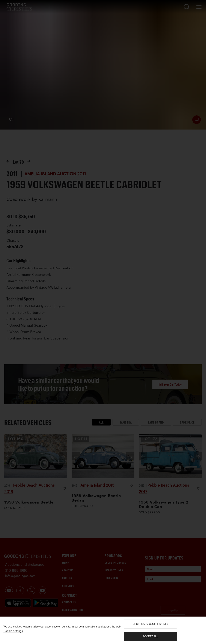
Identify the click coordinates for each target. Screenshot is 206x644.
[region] (103, 630)
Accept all (150, 636)
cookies (17, 627)
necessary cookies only (150, 624)
